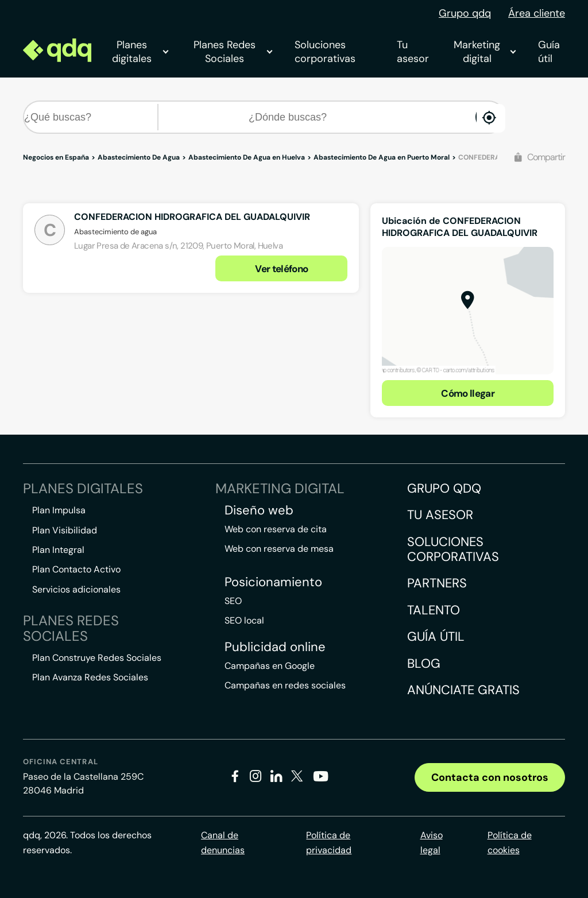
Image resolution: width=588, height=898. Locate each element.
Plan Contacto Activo (76, 569)
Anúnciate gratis (463, 690)
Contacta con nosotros (490, 777)
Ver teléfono (281, 269)
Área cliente (537, 13)
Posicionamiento (273, 582)
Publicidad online (275, 647)
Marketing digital (484, 52)
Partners (437, 583)
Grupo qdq (465, 13)
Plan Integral (58, 550)
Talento (434, 610)
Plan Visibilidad (65, 530)
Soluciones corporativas (325, 52)
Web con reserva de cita (276, 529)
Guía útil (549, 52)
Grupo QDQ (444, 488)
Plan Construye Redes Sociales (97, 658)
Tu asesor (413, 52)
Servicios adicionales (76, 589)
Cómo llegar (468, 393)
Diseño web (259, 510)
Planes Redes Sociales (233, 52)
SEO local (244, 620)
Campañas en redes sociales (285, 685)
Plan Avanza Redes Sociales (90, 677)
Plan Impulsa (59, 510)
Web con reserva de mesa (279, 549)
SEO (233, 601)
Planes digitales (140, 52)
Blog (424, 663)
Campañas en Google (270, 666)
